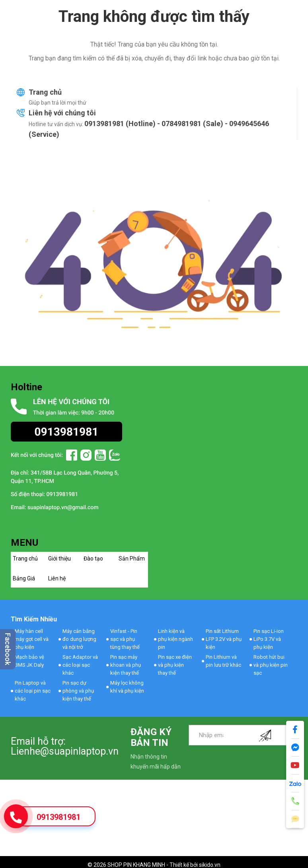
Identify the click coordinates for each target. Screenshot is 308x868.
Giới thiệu (59, 559)
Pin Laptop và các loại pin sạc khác (33, 691)
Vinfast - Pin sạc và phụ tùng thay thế (125, 639)
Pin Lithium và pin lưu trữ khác (223, 661)
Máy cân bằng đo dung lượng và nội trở (79, 639)
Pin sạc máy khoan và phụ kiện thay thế (126, 665)
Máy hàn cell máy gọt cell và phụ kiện (32, 639)
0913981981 (58, 817)
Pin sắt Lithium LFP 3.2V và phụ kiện (224, 639)
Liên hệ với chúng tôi (62, 113)
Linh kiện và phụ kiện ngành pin (175, 639)
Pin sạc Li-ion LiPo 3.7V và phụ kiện (269, 639)
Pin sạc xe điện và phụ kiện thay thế (175, 665)
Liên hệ (57, 578)
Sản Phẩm (132, 559)
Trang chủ (45, 92)
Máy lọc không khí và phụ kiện (127, 687)
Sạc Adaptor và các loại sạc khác (80, 665)
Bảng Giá (24, 578)
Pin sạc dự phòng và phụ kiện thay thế (78, 691)
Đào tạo (93, 559)
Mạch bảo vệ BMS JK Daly (29, 661)
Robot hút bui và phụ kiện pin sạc (271, 665)
